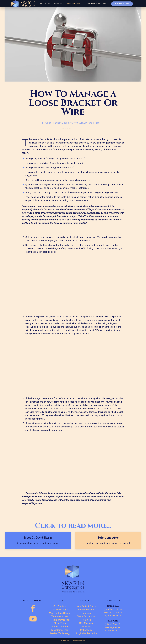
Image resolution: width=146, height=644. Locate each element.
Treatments (93, 4)
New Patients (75, 4)
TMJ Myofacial (86, 623)
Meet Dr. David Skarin (60, 613)
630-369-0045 (113, 616)
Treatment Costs (60, 616)
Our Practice (60, 606)
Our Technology (60, 610)
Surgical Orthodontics (86, 633)
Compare (58, 4)
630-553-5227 (113, 631)
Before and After (60, 627)
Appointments (122, 4)
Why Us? (44, 4)
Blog (105, 4)
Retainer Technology (60, 633)
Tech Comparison (60, 630)
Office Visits (60, 623)
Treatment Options (60, 620)
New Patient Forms (86, 606)
